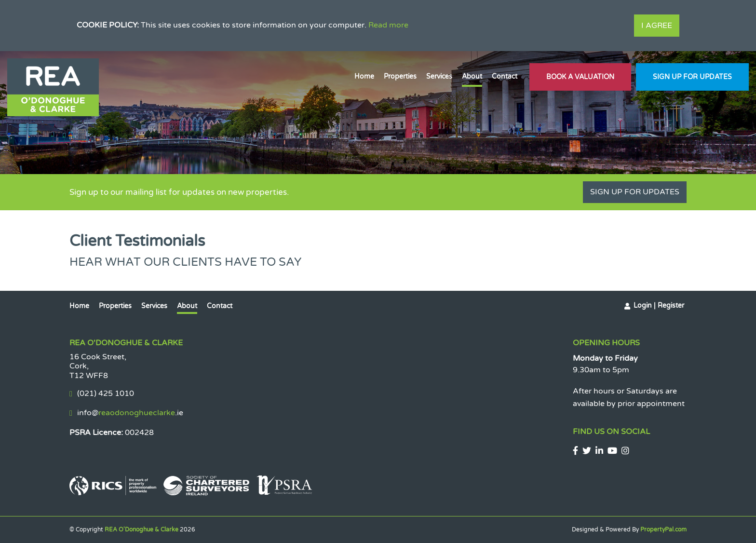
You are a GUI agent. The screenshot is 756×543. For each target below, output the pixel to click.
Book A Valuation (580, 77)
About (472, 76)
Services (439, 76)
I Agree (657, 26)
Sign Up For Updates (692, 77)
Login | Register (659, 305)
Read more (388, 25)
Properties (400, 76)
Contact (505, 76)
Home (364, 76)
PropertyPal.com (663, 529)
